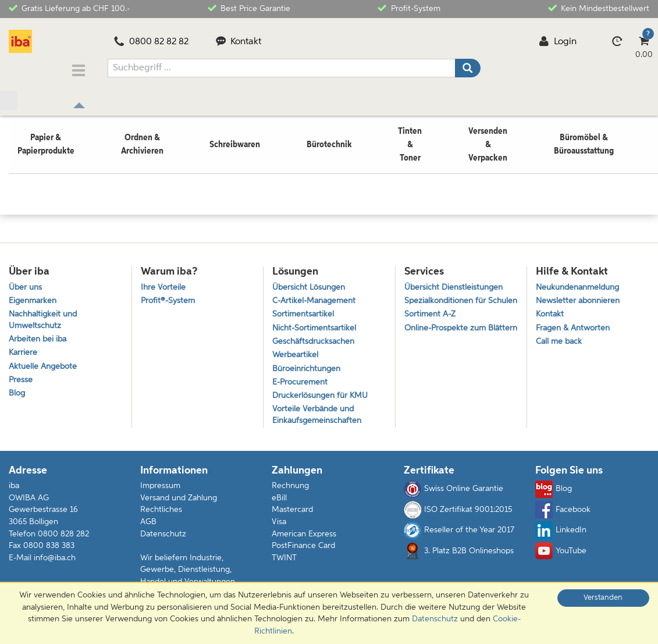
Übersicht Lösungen (311, 281)
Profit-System (409, 8)
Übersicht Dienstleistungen (456, 281)
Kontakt (239, 42)
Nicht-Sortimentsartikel (316, 325)
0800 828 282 (63, 540)
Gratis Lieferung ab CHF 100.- (69, 8)
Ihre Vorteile (164, 281)
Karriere (24, 353)
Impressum (160, 493)
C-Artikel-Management (317, 296)
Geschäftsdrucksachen (316, 341)
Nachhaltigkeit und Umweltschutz (45, 317)
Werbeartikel (296, 355)
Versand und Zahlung (179, 505)
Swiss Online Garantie (454, 496)
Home (20, 159)
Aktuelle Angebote (45, 368)
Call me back (560, 341)
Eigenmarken (34, 296)
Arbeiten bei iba (39, 338)
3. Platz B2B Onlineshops (459, 558)
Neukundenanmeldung (581, 281)
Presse (21, 383)
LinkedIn (561, 537)
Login (558, 42)
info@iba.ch (55, 564)
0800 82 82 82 (151, 42)
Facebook (563, 517)
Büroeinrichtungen (309, 370)
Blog (17, 398)
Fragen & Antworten (575, 325)
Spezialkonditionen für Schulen (448, 303)
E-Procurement (302, 385)
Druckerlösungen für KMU (323, 400)
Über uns (26, 281)
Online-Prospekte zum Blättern (448, 344)
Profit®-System (169, 296)
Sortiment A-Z (431, 323)
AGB (148, 529)
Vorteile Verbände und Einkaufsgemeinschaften (319, 421)
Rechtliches (161, 517)
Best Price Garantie (249, 8)
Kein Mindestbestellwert (599, 8)
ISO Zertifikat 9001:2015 (458, 517)
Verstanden (603, 598)
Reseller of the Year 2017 (459, 537)
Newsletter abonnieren (580, 296)
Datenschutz (163, 540)
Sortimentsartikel (304, 311)
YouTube (561, 558)
